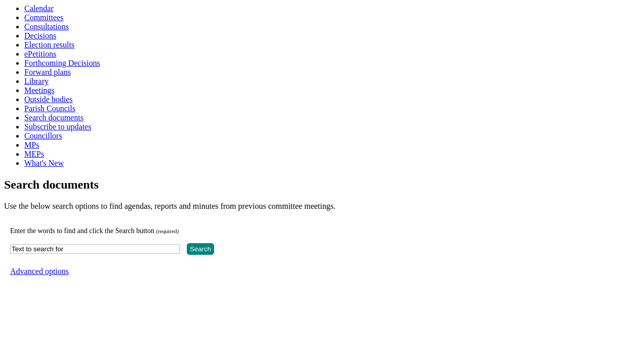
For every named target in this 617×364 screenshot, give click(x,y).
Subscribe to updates (58, 127)
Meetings (39, 90)
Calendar (39, 8)
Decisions (40, 36)
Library (36, 81)
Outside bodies (49, 99)
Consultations (47, 27)
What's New (44, 163)
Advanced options (39, 271)
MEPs (34, 154)
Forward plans (48, 72)
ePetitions (40, 54)
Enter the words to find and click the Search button (94, 231)
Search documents (54, 118)
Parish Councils (50, 108)
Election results (49, 45)
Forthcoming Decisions (62, 63)
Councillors (43, 136)
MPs (32, 145)
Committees (44, 17)
